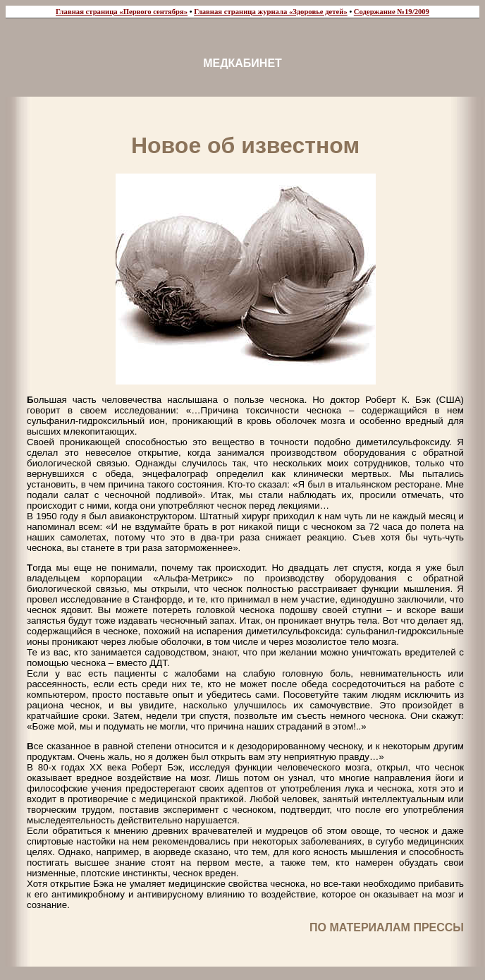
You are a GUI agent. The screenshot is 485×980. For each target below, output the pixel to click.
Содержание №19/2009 (392, 12)
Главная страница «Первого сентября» (122, 12)
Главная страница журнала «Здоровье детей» (271, 12)
